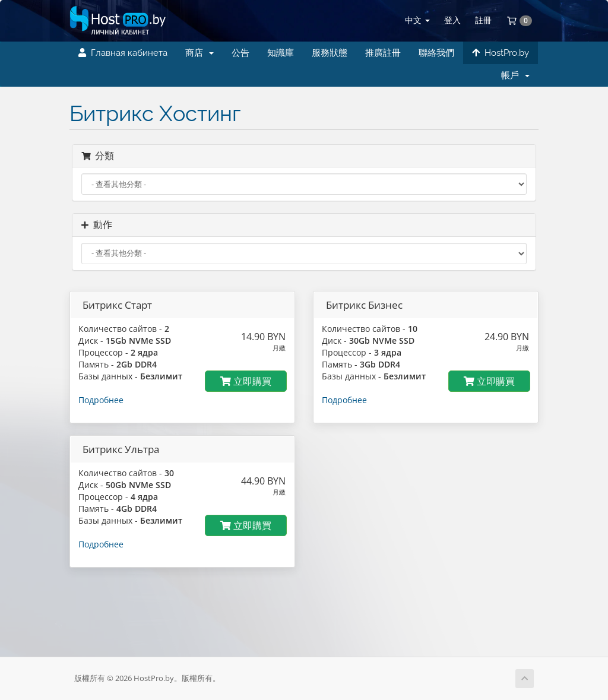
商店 (199, 53)
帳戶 (515, 75)
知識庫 (281, 53)
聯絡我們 (436, 53)
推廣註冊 (383, 53)
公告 (240, 53)
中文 (417, 20)
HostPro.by (501, 53)
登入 (452, 20)
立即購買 (246, 381)
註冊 (483, 20)
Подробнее (101, 400)
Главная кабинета (123, 53)
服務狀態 (330, 53)
